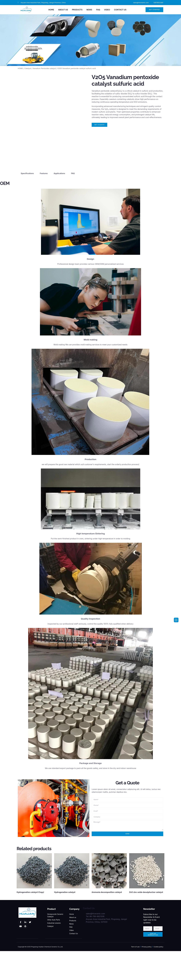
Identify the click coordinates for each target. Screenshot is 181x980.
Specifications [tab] (27, 202)
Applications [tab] (59, 202)
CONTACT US (120, 10)
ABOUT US (63, 10)
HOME (51, 10)
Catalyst (28, 68)
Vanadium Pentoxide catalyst (44, 68)
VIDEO (107, 10)
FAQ (98, 10)
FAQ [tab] (73, 202)
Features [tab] (44, 202)
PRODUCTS (77, 10)
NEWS (89, 10)
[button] (154, 10)
